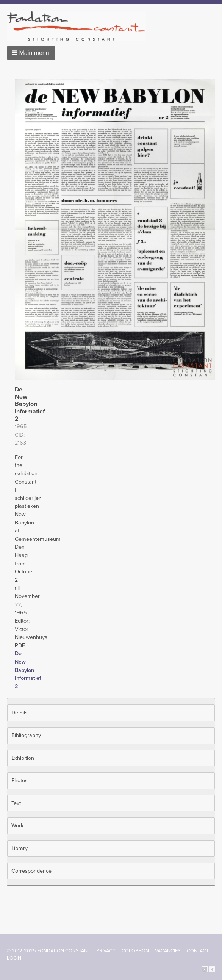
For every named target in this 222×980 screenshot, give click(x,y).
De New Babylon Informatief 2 (28, 670)
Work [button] (17, 826)
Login (14, 958)
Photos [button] (20, 780)
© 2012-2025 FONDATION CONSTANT (48, 951)
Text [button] (16, 803)
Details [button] (20, 713)
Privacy (106, 951)
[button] (31, 53)
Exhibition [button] (23, 758)
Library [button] (20, 848)
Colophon (135, 951)
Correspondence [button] (31, 871)
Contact (198, 951)
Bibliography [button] (26, 735)
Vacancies (168, 951)
